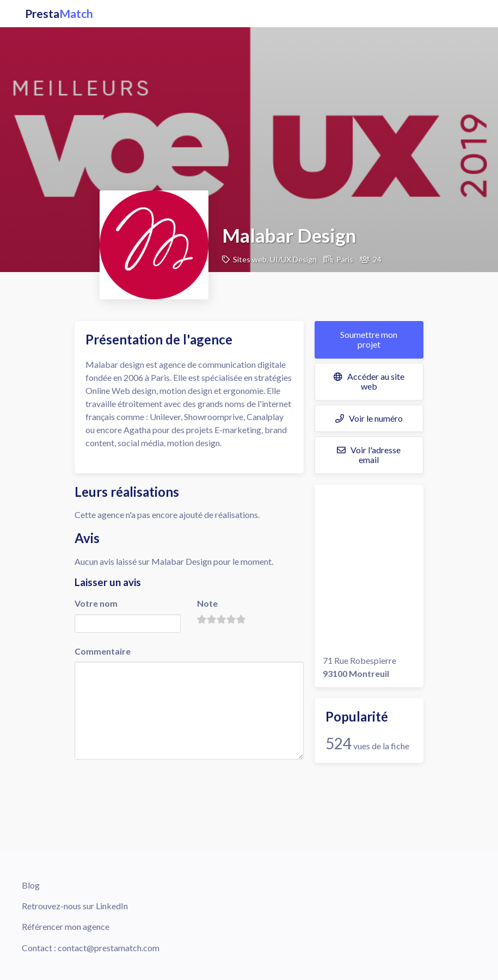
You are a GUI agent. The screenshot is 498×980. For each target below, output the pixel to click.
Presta (59, 14)
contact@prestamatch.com (109, 948)
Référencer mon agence (66, 926)
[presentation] (157, 783)
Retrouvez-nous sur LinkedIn (75, 906)
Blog (31, 885)
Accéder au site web (369, 381)
